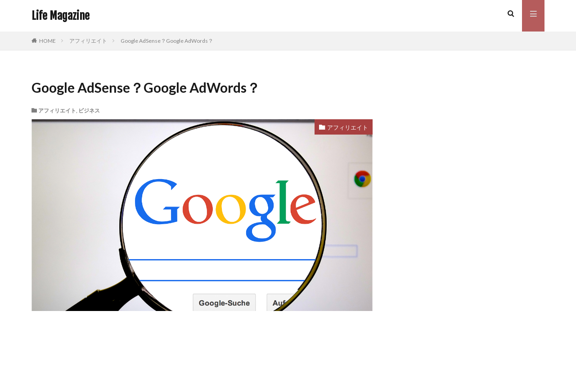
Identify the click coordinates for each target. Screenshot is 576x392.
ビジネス (89, 110)
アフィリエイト (88, 41)
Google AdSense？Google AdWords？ (167, 41)
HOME (47, 41)
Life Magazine (61, 16)
